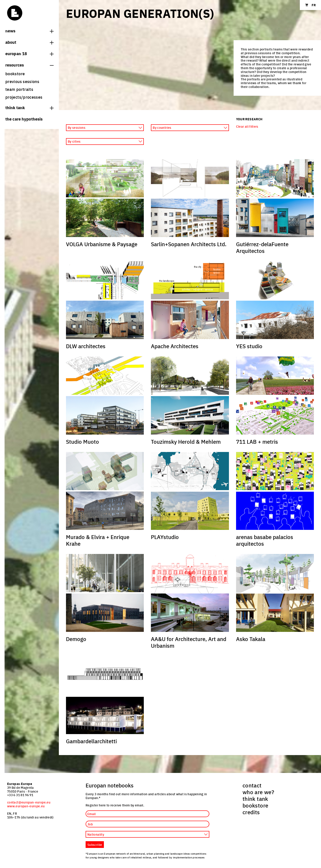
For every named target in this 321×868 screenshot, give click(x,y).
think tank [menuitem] (255, 799)
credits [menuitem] (251, 812)
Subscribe (95, 845)
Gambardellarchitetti (91, 741)
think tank (29, 107)
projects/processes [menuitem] (24, 97)
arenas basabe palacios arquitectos (265, 540)
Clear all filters (247, 126)
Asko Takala (251, 639)
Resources (29, 65)
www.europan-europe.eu (26, 806)
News (29, 31)
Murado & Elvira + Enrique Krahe (98, 540)
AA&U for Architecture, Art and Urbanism (189, 642)
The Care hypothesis (24, 119)
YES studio (249, 346)
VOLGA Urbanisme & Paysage (102, 244)
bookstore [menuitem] (15, 74)
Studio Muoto (82, 441)
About (29, 42)
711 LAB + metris (257, 441)
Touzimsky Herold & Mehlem (186, 441)
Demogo (76, 639)
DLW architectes (86, 346)
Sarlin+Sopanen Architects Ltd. (189, 244)
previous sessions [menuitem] (22, 81)
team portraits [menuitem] (19, 89)
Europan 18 (29, 53)
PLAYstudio (165, 537)
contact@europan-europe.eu (29, 802)
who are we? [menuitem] (258, 792)
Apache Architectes (175, 346)
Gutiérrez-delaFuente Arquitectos (262, 247)
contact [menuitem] (252, 785)
